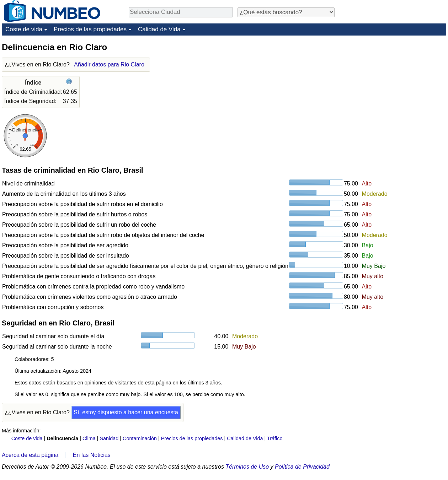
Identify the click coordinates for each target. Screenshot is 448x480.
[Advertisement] (393, 86)
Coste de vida (24, 29)
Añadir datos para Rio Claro (109, 64)
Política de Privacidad (302, 467)
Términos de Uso (247, 467)
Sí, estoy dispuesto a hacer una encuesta (126, 412)
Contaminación (140, 438)
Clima (89, 438)
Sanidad (109, 438)
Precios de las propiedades (90, 29)
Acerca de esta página (30, 455)
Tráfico (275, 438)
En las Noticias (92, 455)
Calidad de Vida (159, 29)
